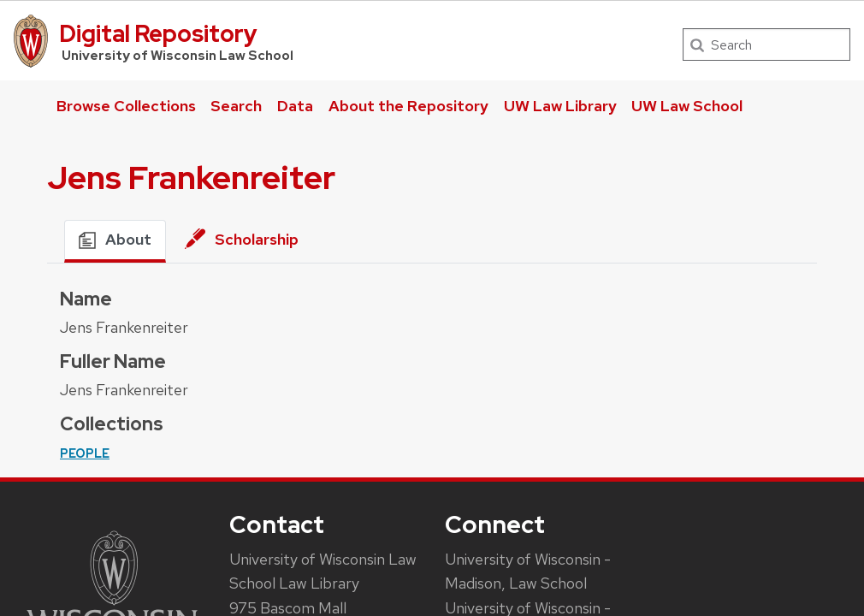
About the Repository (408, 106)
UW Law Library (560, 106)
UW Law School (687, 106)
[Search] (766, 44)
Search (236, 106)
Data (295, 106)
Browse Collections (126, 106)
